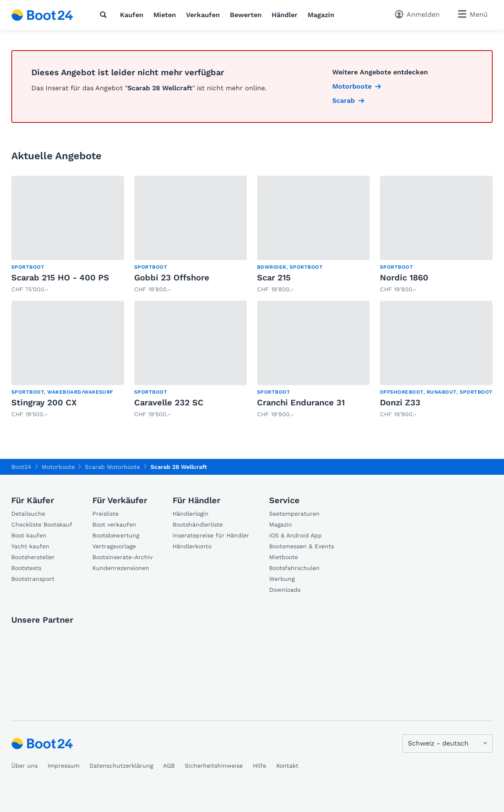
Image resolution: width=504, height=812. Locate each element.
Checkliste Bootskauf (42, 524)
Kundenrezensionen (121, 568)
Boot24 (21, 467)
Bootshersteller (33, 557)
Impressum (64, 766)
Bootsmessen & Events (302, 546)
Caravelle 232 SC (169, 402)
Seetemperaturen (294, 514)
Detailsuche (28, 514)
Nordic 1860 (404, 277)
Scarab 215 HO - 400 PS (60, 277)
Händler (285, 15)
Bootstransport (33, 579)
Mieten (165, 15)
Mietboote (284, 557)
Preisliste (106, 514)
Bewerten (246, 15)
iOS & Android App (295, 535)
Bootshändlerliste (198, 524)
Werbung (282, 579)
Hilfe (260, 766)
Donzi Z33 (400, 402)
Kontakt (287, 766)
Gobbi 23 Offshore (172, 277)
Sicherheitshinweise (214, 766)
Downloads (285, 590)
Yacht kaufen (30, 546)
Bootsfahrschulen (294, 568)
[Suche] (105, 15)
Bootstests (26, 568)
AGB (169, 766)
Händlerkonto (192, 546)
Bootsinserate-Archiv (122, 557)
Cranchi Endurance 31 (301, 402)
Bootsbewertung (116, 535)
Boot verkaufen (114, 524)
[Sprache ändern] (448, 743)
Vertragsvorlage (114, 546)
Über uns (24, 766)
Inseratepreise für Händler (211, 535)
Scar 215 (274, 277)
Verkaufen (203, 15)
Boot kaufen (29, 535)
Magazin (321, 15)
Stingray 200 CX (44, 402)
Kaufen (132, 15)
